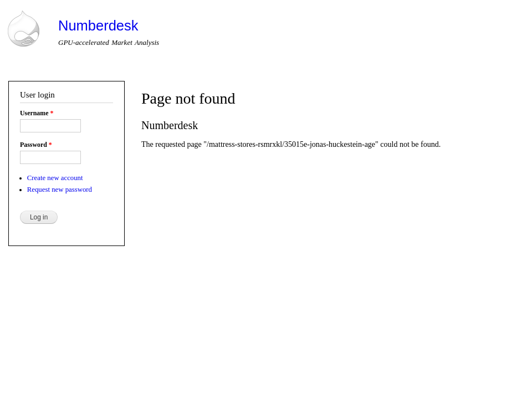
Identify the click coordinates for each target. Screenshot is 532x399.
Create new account (55, 178)
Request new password (60, 190)
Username (37, 113)
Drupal (54, 335)
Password (36, 145)
